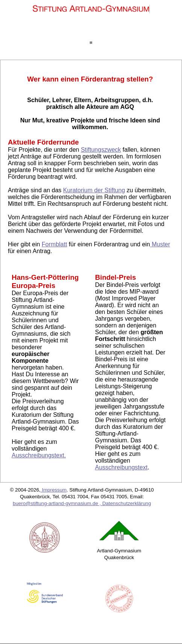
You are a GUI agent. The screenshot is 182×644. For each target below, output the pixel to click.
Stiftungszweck (101, 150)
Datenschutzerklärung (127, 503)
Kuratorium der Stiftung (94, 190)
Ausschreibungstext (121, 467)
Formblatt (55, 244)
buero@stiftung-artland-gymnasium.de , (58, 503)
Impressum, (54, 490)
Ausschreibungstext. (39, 455)
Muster (160, 244)
